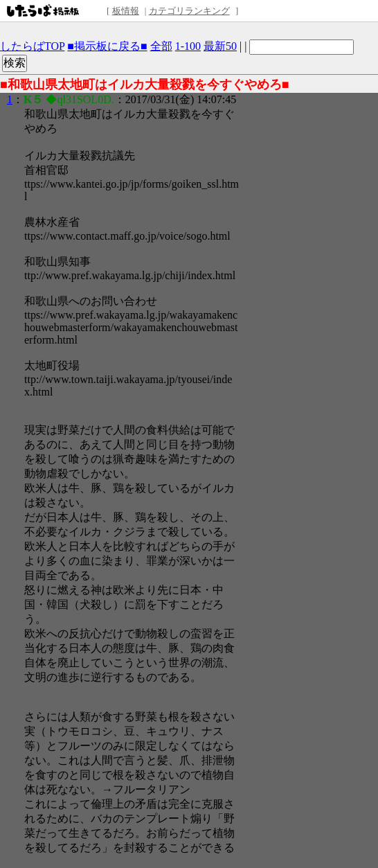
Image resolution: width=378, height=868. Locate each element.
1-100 (188, 46)
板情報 (126, 11)
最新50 (220, 46)
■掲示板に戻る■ (107, 46)
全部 (161, 46)
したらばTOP (32, 46)
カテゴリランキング (189, 11)
